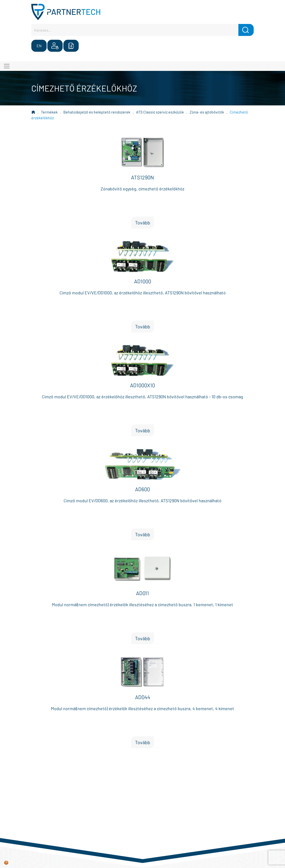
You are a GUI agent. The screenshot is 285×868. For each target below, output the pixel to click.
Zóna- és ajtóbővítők (207, 112)
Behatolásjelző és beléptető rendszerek (97, 112)
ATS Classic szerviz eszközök (160, 112)
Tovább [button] (143, 223)
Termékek (49, 112)
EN (39, 46)
